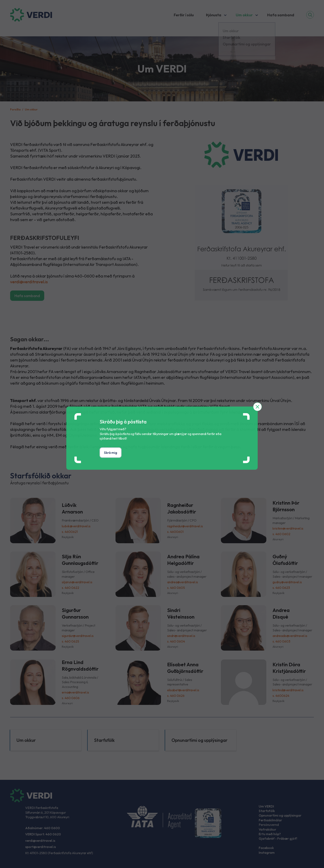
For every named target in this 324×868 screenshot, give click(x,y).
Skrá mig (111, 453)
